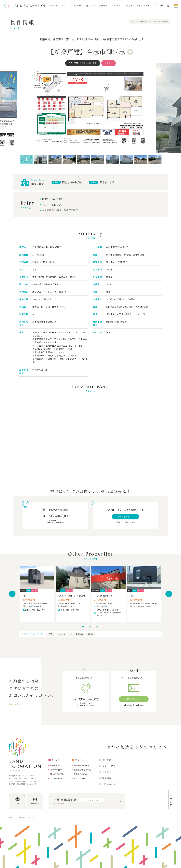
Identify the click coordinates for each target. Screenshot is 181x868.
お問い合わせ (144, 6)
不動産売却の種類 (81, 765)
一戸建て (50, 634)
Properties (143, 22)
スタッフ (116, 6)
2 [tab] (81, 627)
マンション (61, 634)
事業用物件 (80, 634)
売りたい (91, 6)
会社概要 (103, 6)
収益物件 (91, 634)
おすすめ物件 (56, 770)
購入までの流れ (57, 774)
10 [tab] (99, 627)
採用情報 (105, 778)
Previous (32, 108)
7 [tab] (92, 627)
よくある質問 (56, 778)
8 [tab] (95, 627)
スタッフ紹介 (107, 766)
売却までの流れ (80, 774)
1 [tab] (78, 627)
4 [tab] (85, 627)
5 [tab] (88, 627)
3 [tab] (83, 627)
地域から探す (56, 765)
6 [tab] (90, 627)
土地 (71, 634)
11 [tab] (102, 627)
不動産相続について (82, 770)
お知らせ (129, 6)
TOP (132, 22)
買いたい (78, 6)
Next (149, 108)
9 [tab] (97, 627)
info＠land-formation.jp (125, 522)
